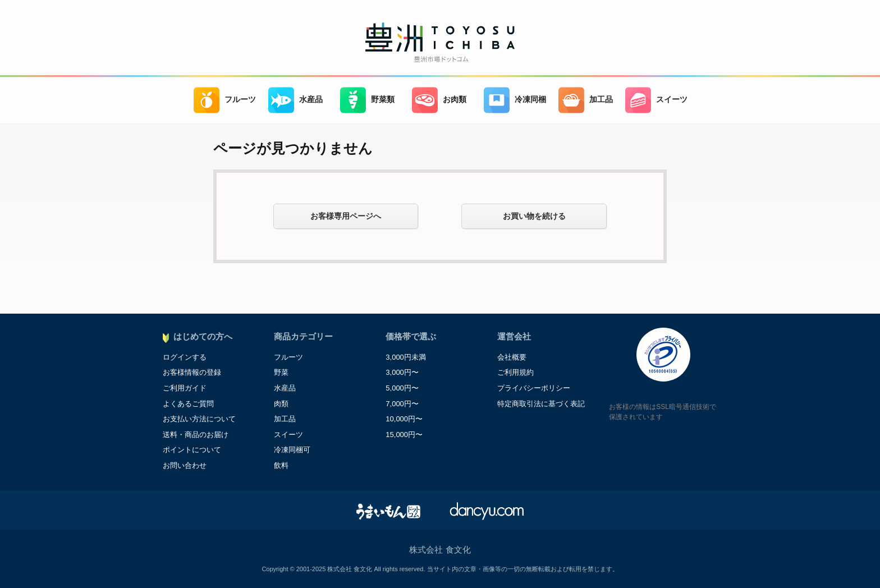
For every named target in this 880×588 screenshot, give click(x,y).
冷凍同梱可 (292, 450)
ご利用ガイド (185, 388)
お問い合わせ (185, 465)
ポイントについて (192, 450)
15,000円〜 (404, 435)
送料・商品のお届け (196, 435)
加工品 (586, 100)
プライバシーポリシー (534, 388)
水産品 (295, 100)
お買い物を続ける (534, 216)
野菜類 (367, 100)
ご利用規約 (515, 372)
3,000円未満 (406, 357)
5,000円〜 (402, 388)
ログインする (185, 357)
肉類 (281, 404)
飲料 (281, 465)
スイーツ (656, 100)
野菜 (281, 372)
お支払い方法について (199, 419)
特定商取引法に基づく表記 (541, 404)
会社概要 (512, 357)
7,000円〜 (402, 404)
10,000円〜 (404, 419)
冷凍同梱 (515, 100)
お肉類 (439, 100)
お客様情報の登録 (192, 372)
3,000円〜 (402, 372)
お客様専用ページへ (346, 216)
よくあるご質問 (188, 404)
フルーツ (225, 100)
